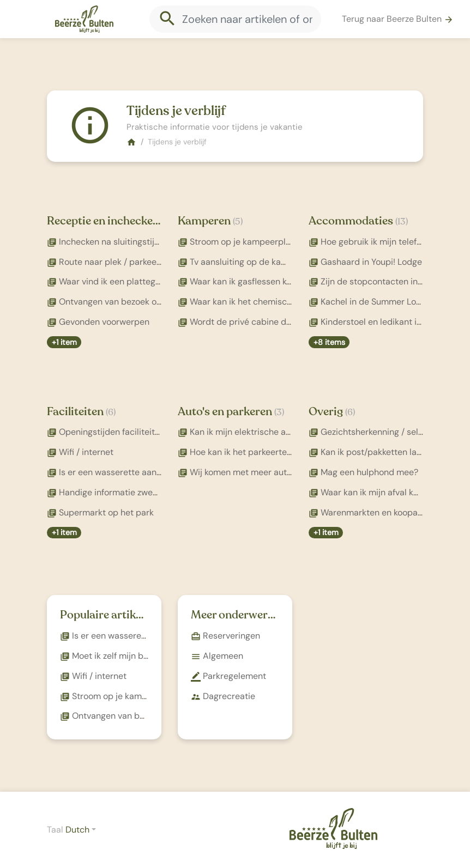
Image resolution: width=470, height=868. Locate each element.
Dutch (77, 830)
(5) (238, 221)
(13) (402, 221)
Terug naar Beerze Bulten (398, 19)
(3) (279, 412)
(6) (111, 412)
